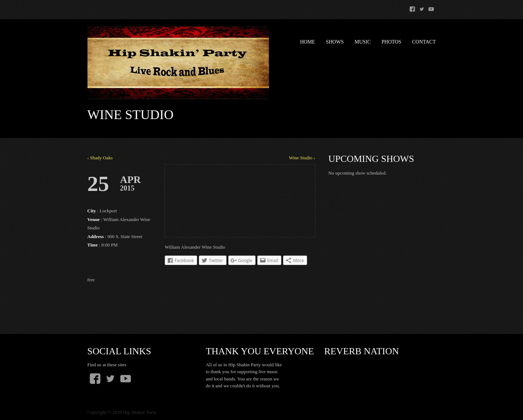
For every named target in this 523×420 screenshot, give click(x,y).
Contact (424, 42)
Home (308, 42)
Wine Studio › (302, 158)
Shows (335, 42)
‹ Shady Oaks (100, 158)
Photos (391, 42)
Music (363, 42)
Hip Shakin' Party (140, 412)
